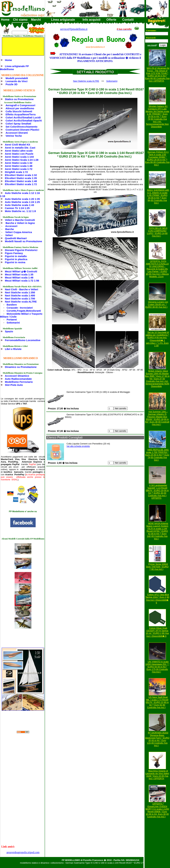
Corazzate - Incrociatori (20, 308)
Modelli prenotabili (17, 78)
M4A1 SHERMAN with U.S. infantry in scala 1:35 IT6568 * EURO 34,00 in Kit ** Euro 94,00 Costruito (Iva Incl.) (158, 196)
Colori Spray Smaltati (18, 124)
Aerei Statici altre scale (19, 151)
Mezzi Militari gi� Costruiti (21, 271)
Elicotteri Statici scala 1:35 (21, 178)
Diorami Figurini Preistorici (21, 250)
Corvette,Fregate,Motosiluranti (24, 311)
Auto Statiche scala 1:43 (19, 205)
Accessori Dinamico (17, 376)
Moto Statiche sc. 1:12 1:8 (20, 211)
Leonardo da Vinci (17, 81)
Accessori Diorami (17, 133)
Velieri (9, 235)
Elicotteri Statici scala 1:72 (21, 184)
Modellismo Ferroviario (19, 382)
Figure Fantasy (14, 253)
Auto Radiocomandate (18, 379)
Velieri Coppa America (19, 232)
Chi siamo (20, 20)
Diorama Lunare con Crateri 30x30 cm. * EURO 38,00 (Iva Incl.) (157, 304)
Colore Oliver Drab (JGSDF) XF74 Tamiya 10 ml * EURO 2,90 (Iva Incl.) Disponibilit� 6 (157, 632)
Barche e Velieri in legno (20, 223)
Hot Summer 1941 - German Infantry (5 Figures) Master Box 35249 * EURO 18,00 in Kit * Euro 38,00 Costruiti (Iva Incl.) (157, 418)
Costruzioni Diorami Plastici (22, 130)
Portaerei (12, 320)
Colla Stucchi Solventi (19, 111)
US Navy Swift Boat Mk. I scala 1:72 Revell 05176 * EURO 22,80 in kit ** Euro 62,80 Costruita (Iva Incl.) (157, 702)
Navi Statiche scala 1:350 (20, 292)
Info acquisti (91, 20)
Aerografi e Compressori (20, 105)
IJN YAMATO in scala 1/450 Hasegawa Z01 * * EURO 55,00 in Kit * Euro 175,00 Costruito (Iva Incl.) (157, 667)
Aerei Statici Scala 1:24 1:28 (22, 160)
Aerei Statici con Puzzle (19, 154)
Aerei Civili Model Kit (17, 145)
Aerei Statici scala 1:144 (19, 157)
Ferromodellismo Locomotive (23, 340)
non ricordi (152, 45)
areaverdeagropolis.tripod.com (23, 852)
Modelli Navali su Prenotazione (23, 241)
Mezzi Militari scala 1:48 (19, 278)
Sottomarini (13, 323)
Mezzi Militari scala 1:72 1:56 (22, 281)
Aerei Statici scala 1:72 (19, 169)
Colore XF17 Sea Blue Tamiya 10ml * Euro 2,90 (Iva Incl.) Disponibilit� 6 (157, 599)
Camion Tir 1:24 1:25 (17, 208)
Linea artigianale (63, 20)
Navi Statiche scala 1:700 (20, 299)
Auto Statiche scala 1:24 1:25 (22, 202)
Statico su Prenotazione (19, 99)
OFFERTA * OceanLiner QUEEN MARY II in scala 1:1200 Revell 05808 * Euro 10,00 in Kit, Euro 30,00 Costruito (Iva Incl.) (157, 810)
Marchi (36, 20)
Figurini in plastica (16, 259)
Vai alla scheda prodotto (78, 446)
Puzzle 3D (11, 84)
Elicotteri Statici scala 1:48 (21, 181)
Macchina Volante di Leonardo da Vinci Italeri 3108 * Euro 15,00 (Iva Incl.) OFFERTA (157, 775)
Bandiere (12, 305)
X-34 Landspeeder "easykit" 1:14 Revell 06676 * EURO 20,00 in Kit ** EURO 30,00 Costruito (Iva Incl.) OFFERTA (157, 492)
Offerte (111, 20)
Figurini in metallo (16, 256)
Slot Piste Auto (14, 385)
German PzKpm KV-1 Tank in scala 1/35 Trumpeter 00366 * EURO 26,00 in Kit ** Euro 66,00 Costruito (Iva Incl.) (157, 158)
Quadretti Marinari (16, 238)
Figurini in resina (15, 262)
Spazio (9, 331)
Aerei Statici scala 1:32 (19, 163)
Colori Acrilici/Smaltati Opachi (24, 121)
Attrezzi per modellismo (20, 108)
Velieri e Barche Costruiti (20, 220)
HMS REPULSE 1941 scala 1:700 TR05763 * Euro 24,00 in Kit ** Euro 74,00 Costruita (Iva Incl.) (157, 455)
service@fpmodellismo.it (74, 29)
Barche (10, 229)
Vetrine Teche (14, 136)
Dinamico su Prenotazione (21, 367)
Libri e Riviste (13, 349)
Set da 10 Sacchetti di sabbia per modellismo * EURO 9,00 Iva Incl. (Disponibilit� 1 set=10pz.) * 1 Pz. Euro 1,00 (157, 339)
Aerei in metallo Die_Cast (20, 148)
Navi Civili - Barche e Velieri (22, 289)
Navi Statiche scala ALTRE (21, 302)
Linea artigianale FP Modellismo (14, 68)
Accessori (11, 226)
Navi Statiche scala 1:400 (20, 295)
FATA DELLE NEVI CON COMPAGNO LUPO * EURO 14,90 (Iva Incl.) (157, 232)
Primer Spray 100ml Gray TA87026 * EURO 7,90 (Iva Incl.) (157, 567)
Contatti (128, 20)
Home (5, 20)
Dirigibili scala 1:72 (16, 172)
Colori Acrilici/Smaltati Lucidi (23, 117)
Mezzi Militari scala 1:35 (19, 274)
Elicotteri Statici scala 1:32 (21, 175)
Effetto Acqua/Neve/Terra (21, 114)
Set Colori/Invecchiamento (21, 127)
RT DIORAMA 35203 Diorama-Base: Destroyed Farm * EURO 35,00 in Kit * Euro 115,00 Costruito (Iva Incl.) (157, 739)
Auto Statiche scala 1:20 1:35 (22, 199)
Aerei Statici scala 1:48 (19, 166)
